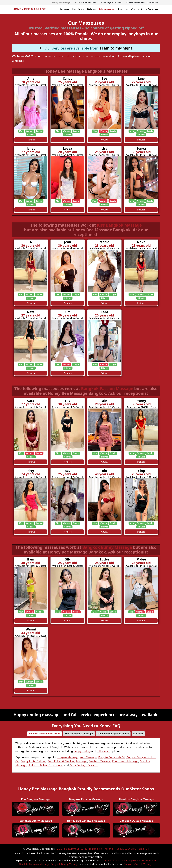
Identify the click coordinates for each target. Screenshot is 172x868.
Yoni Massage (88, 757)
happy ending (82, 751)
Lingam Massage (68, 757)
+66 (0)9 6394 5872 (136, 2)
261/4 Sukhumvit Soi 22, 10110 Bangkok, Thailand (99, 2)
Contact (137, 9)
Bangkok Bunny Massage (108, 547)
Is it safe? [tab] (138, 734)
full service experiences (94, 715)
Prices (91, 9)
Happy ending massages (38, 715)
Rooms (123, 9)
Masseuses (107, 9)
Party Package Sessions (84, 765)
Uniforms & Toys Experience (45, 765)
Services (78, 9)
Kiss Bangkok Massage (119, 225)
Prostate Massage (100, 761)
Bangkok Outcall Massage (138, 864)
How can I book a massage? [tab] (79, 734)
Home (65, 9)
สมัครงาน (152, 9)
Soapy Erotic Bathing (34, 761)
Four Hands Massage (125, 761)
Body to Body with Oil (112, 757)
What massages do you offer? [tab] (45, 734)
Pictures (31, 140)
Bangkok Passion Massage (108, 389)
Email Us (154, 2)
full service (103, 751)
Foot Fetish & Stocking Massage (68, 761)
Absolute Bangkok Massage (34, 864)
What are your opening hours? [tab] (113, 734)
